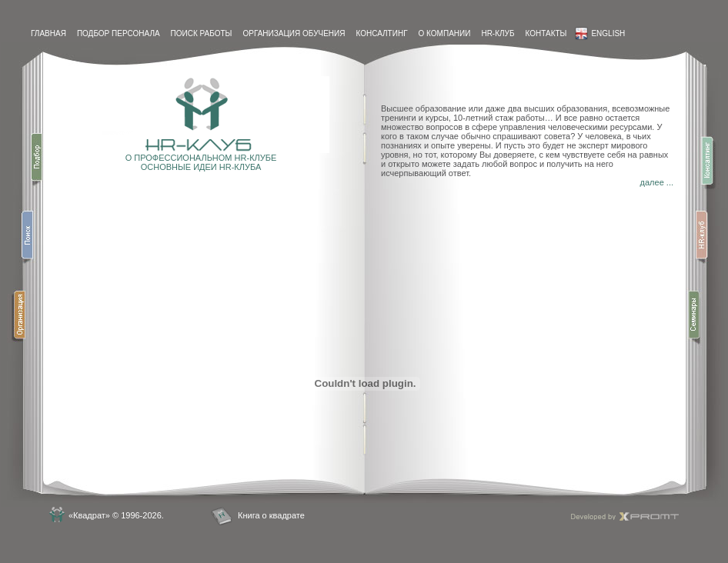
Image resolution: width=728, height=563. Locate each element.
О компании (445, 33)
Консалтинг (381, 33)
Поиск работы (202, 33)
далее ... (657, 182)
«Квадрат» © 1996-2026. (116, 515)
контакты (546, 33)
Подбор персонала (119, 33)
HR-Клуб (498, 33)
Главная (48, 33)
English (600, 33)
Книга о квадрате (271, 515)
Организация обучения (294, 33)
